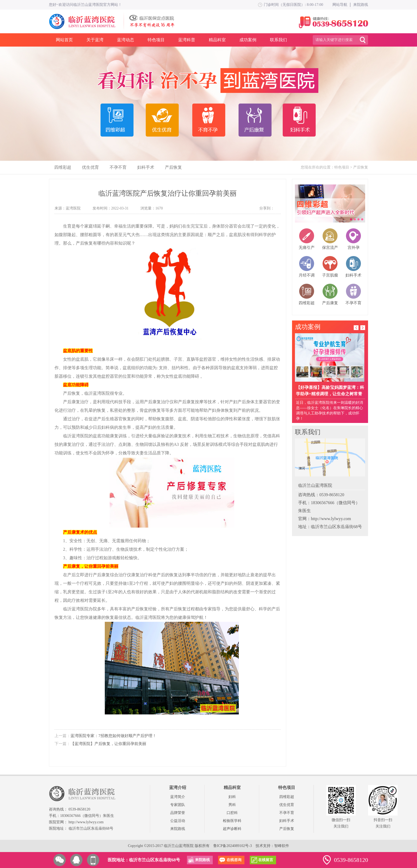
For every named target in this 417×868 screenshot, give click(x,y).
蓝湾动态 (126, 40)
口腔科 (232, 813)
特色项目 (156, 40)
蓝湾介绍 (178, 787)
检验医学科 (232, 821)
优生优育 (90, 167)
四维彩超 (63, 167)
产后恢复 (173, 167)
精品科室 (217, 40)
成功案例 (248, 40)
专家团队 (178, 805)
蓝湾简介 (178, 797)
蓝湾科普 (187, 40)
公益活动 (178, 821)
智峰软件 (282, 846)
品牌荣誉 (178, 813)
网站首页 (64, 40)
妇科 (232, 797)
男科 (232, 805)
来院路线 (361, 5)
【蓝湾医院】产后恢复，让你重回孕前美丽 (108, 744)
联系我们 (278, 40)
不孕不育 (118, 167)
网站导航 (340, 5)
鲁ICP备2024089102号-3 (233, 846)
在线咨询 (234, 860)
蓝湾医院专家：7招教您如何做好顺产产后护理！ (113, 736)
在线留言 (266, 860)
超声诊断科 (232, 829)
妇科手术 (146, 167)
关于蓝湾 (95, 40)
